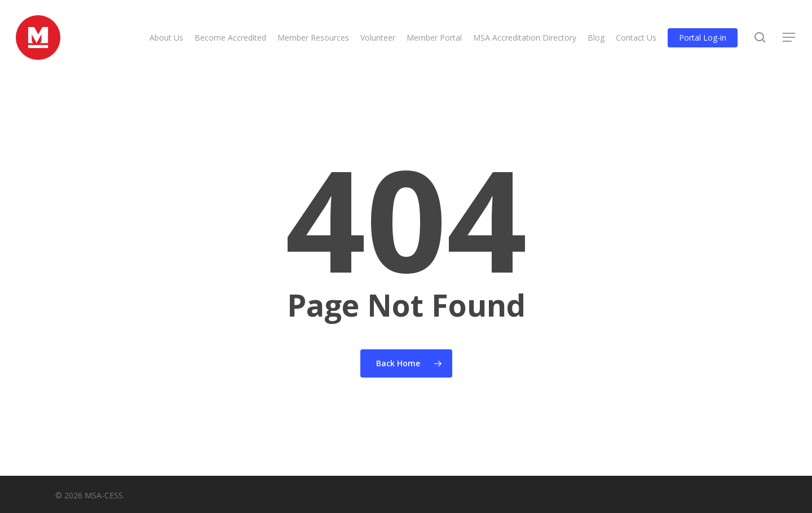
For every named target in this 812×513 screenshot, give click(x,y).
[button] (789, 39)
